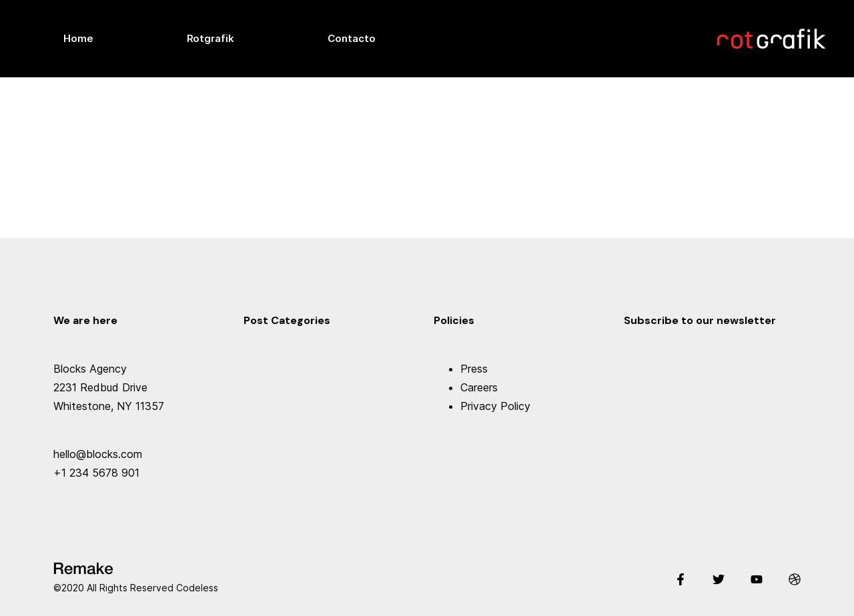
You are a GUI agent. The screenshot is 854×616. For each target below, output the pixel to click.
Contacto (352, 38)
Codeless (197, 588)
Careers (479, 387)
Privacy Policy (495, 406)
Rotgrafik (211, 38)
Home (78, 38)
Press (474, 369)
